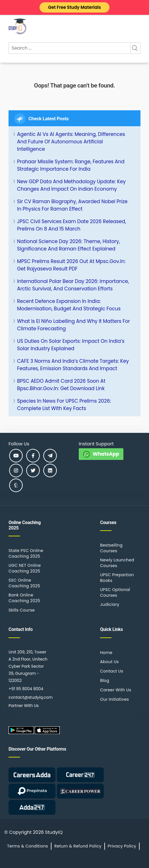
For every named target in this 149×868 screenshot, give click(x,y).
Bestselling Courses (111, 548)
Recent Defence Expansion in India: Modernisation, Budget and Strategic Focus (69, 305)
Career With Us (116, 690)
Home (106, 653)
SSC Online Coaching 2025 (24, 583)
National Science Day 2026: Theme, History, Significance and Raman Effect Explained (69, 245)
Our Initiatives (114, 699)
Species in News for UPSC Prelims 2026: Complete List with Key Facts (64, 405)
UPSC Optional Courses (115, 592)
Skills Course (22, 610)
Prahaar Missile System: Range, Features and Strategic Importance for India (71, 165)
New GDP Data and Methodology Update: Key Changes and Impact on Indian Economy (71, 185)
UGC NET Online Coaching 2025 (25, 568)
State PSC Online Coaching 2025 (26, 553)
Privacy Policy (122, 846)
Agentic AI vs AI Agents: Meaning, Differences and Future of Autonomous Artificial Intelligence (71, 142)
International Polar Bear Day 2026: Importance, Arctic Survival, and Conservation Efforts (73, 285)
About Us (109, 662)
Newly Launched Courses (117, 563)
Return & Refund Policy (78, 846)
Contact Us (112, 671)
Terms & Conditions (28, 846)
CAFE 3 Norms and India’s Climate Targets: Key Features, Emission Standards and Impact (73, 365)
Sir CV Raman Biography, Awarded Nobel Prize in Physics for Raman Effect (72, 205)
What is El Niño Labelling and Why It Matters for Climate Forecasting (74, 325)
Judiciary (110, 604)
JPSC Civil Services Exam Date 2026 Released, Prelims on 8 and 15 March (72, 225)
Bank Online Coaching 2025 (24, 598)
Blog (105, 680)
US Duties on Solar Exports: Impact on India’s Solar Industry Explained (71, 345)
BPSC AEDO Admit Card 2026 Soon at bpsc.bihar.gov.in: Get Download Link (61, 385)
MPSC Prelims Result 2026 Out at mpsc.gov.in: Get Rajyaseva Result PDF (71, 265)
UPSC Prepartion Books (117, 578)
